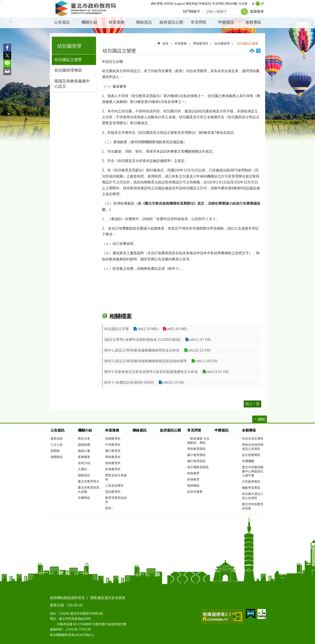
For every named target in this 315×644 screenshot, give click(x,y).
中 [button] (258, 4)
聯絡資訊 (144, 22)
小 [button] (253, 4)
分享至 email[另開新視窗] (7, 71)
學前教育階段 (196, 449)
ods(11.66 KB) (206, 361)
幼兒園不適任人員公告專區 (253, 496)
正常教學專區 (251, 482)
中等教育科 (113, 445)
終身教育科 (113, 469)
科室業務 (117, 22)
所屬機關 (248, 461)
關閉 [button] (262, 419)
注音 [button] (258, 51)
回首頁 (168, 4)
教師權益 (193, 486)
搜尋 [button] (244, 12)
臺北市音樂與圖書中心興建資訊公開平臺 (253, 471)
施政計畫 (84, 451)
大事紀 (82, 469)
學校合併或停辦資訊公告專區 (253, 447)
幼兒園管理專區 (68, 70)
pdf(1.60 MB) (176, 329)
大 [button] (262, 4)
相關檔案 (121, 316)
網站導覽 (157, 4)
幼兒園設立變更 (68, 60)
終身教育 (193, 479)
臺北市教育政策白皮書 (89, 490)
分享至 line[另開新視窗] (7, 63)
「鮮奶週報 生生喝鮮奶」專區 (198, 441)
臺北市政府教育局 (86, 9)
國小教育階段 (196, 455)
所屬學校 (84, 498)
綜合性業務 (195, 492)
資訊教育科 (113, 492)
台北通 (243, 4)
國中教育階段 (196, 461)
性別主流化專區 (253, 439)
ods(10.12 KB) (199, 350)
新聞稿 (55, 451)
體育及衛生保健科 (116, 477)
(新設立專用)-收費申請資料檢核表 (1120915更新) (143, 340)
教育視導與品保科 (116, 500)
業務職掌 (84, 457)
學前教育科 (201, 44)
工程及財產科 (114, 486)
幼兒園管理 (69, 46)
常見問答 (218, 4)
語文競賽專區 (251, 455)
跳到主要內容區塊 (2, 2)
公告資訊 (62, 22)
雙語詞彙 (231, 4)
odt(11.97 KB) (200, 340)
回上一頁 (252, 404)
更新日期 (57, 605)
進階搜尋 (257, 11)
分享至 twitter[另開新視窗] (7, 56)
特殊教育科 (113, 463)
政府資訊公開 (171, 22)
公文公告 (57, 445)
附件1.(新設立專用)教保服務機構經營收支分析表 (142, 350)
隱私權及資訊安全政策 (108, 598)
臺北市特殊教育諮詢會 (253, 506)
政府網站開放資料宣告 (67, 598)
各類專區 (253, 22)
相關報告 (57, 457)
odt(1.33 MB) (147, 329)
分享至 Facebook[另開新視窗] (7, 48)
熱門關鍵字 (192, 11)
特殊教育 (193, 473)
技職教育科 (113, 439)
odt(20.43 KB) (173, 382)
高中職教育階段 (198, 467)
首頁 (165, 44)
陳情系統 (191, 4)
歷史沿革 (84, 439)
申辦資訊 (205, 4)
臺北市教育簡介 (89, 481)
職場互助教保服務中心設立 (72, 84)
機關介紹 (89, 22)
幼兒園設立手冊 (117, 329)
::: (1, 2)
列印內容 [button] (252, 51)
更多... (110, 508)
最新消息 (57, 439)
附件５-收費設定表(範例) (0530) (129, 382)
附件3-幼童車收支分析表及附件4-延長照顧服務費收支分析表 (151, 372)
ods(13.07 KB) (217, 372)
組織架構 (84, 445)
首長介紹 (84, 463)
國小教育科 (113, 451)
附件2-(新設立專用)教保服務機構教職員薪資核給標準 (146, 361)
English (179, 4)
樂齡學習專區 (251, 488)
